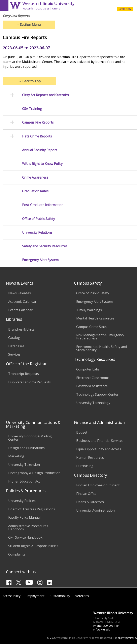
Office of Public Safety (39, 219)
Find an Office (86, 494)
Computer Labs (88, 369)
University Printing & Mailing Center (30, 438)
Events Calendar (20, 310)
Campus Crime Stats (91, 327)
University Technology (93, 403)
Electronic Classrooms (93, 378)
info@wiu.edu (102, 629)
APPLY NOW (125, 9)
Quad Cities (43, 8)
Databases (16, 346)
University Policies (22, 501)
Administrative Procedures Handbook (28, 527)
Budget (82, 432)
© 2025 (51, 638)
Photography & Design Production (34, 473)
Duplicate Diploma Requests (29, 382)
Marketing (16, 456)
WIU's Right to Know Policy (42, 164)
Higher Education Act (24, 481)
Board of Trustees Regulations (32, 509)
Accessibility (12, 596)
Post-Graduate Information (43, 205)
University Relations (37, 233)
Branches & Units (21, 329)
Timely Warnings (89, 310)
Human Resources (90, 458)
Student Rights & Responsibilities (33, 546)
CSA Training (32, 109)
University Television (24, 465)
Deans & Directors (90, 502)
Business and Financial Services (100, 441)
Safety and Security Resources (45, 246)
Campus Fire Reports (38, 122)
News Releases (20, 293)
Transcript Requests (24, 374)
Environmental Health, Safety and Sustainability (101, 348)
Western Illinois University (48, 4)
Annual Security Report (40, 150)
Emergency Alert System (40, 260)
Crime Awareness (35, 177)
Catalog (14, 338)
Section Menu (29, 25)
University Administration (95, 510)
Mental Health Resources (95, 318)
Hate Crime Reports (37, 136)
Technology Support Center (97, 394)
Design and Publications (26, 448)
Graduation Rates (35, 191)
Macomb (28, 8)
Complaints (17, 554)
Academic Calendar (22, 302)
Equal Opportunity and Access (99, 449)
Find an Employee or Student (98, 485)
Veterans (82, 596)
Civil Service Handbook (25, 537)
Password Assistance (92, 386)
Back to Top (29, 81)
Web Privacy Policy (126, 638)
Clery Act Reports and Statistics (45, 95)
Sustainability (60, 596)
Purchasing (85, 466)
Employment (35, 596)
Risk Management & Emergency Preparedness (100, 337)
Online (56, 8)
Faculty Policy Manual (24, 517)
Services (14, 354)
